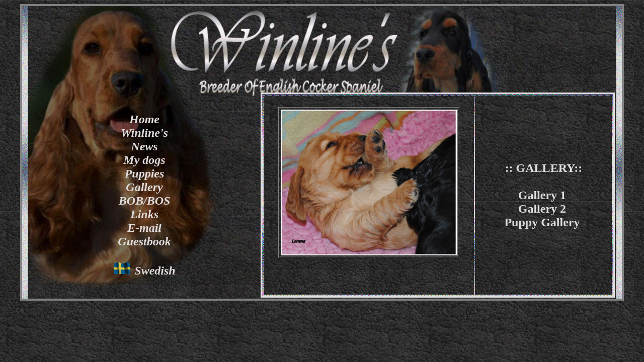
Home (144, 119)
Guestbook (144, 241)
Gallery (144, 187)
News (144, 146)
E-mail (144, 228)
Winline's (144, 133)
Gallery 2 (542, 209)
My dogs (144, 160)
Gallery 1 (542, 195)
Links (144, 214)
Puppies (145, 173)
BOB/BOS (145, 201)
